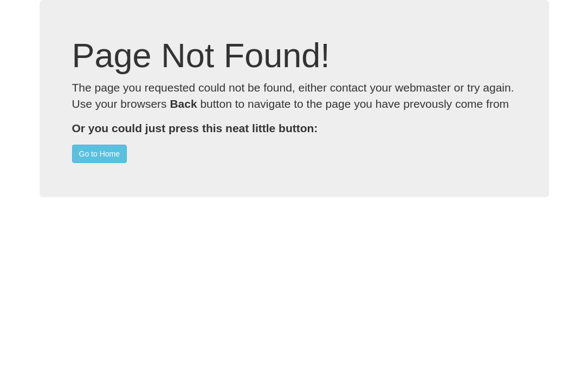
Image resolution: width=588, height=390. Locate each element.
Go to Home (99, 154)
